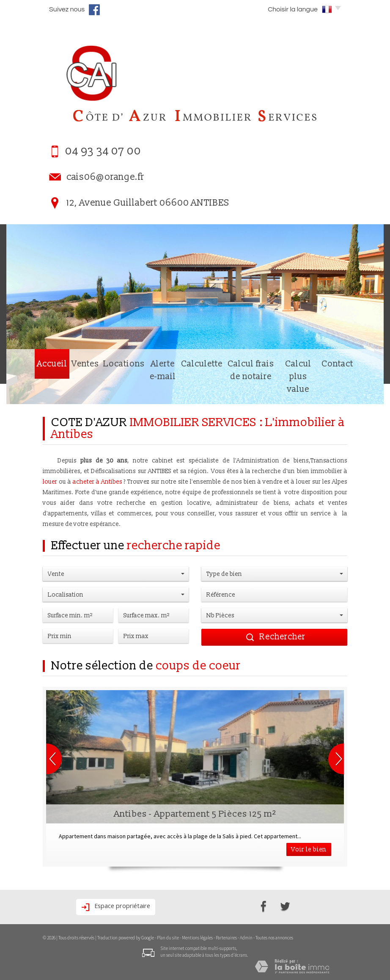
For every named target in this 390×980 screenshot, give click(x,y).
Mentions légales (197, 938)
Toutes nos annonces (274, 938)
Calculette (184, 391)
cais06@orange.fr (105, 177)
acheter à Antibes (97, 482)
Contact (360, 391)
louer (50, 482)
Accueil (29, 391)
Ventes (59, 391)
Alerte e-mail (140, 391)
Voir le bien (309, 849)
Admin (246, 938)
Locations (95, 391)
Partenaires (226, 938)
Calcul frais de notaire (243, 391)
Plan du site (168, 938)
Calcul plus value (312, 391)
